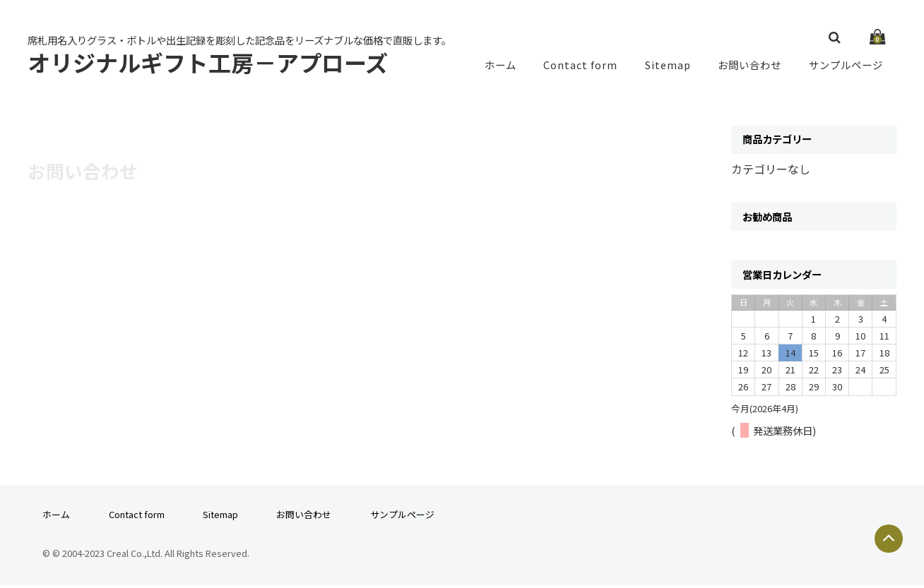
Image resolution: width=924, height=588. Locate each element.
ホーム (499, 66)
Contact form (580, 66)
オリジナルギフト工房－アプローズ (208, 64)
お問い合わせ (750, 66)
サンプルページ (846, 66)
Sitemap (668, 66)
